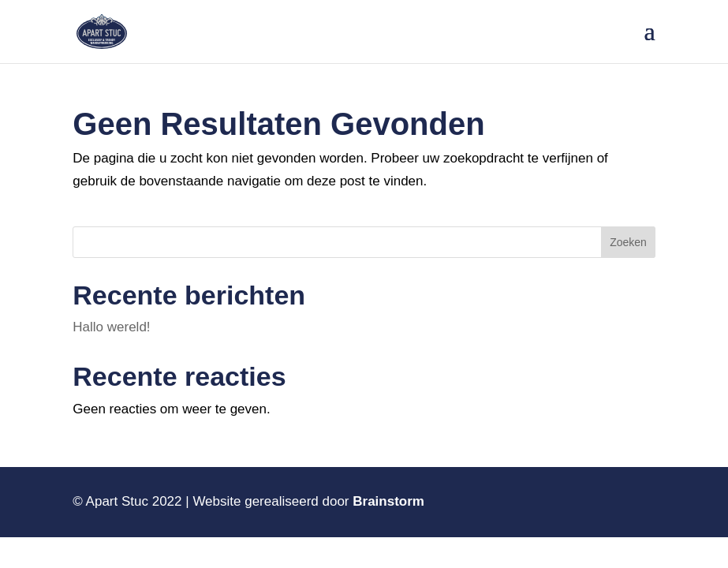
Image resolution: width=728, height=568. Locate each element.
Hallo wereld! (111, 327)
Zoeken (628, 242)
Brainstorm (388, 501)
